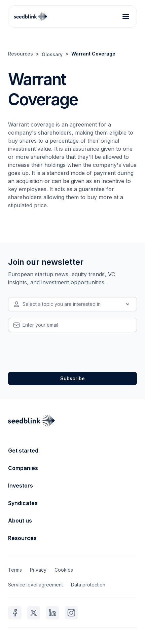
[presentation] (59, 352)
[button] (72, 304)
